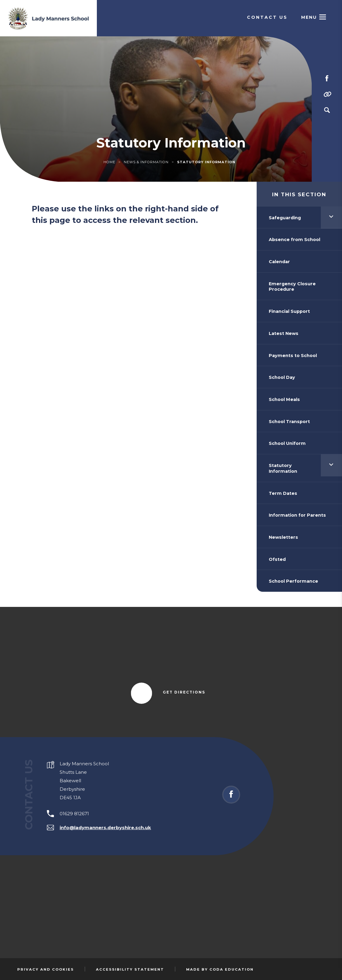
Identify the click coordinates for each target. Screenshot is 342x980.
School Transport (289, 422)
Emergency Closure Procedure (292, 287)
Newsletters (283, 537)
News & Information (146, 162)
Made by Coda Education (220, 969)
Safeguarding (285, 218)
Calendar (279, 262)
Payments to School (293, 356)
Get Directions (187, 693)
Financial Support (289, 311)
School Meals (284, 399)
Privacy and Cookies (46, 969)
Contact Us (267, 17)
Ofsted (277, 559)
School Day (282, 377)
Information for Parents (297, 515)
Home (109, 162)
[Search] (327, 110)
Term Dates (283, 493)
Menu (309, 17)
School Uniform (287, 443)
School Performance (293, 581)
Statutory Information (283, 468)
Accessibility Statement (130, 969)
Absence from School (294, 240)
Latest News (284, 333)
